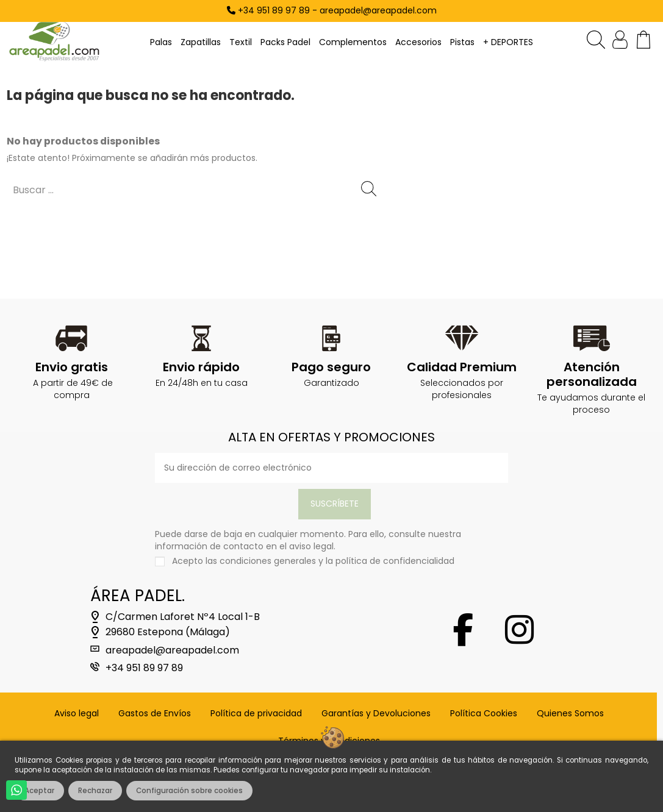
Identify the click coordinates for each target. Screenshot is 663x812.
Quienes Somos (570, 714)
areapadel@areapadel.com (172, 650)
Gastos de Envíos (155, 714)
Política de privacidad (256, 714)
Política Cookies (484, 714)
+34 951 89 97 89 (144, 668)
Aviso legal (77, 714)
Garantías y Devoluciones (376, 714)
